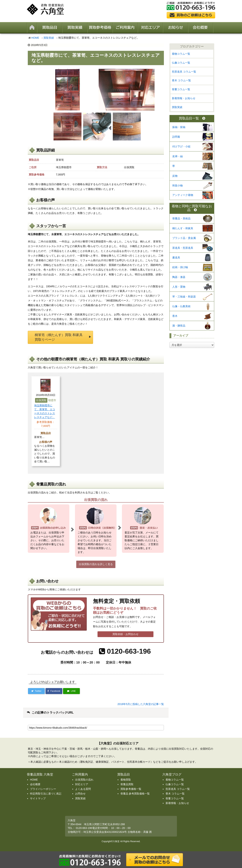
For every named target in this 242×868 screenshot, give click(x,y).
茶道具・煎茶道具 (183, 248)
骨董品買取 (127, 784)
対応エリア (82, 784)
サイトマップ (38, 798)
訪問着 (176, 137)
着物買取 (126, 780)
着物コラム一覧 (181, 54)
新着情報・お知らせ (184, 98)
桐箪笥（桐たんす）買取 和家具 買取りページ (59, 337)
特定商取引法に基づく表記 (46, 794)
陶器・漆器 (179, 277)
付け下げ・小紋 (181, 146)
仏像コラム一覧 (181, 63)
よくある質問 (83, 789)
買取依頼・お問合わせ (125, 634)
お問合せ (80, 794)
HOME (35, 38)
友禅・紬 (177, 156)
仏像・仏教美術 (181, 306)
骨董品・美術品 (181, 218)
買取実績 (49, 38)
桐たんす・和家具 (183, 228)
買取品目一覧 (192, 118)
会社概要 (35, 784)
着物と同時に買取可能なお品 (192, 208)
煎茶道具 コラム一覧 (184, 72)
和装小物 (177, 186)
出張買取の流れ (84, 780)
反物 (175, 176)
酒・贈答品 (179, 326)
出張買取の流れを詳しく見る (96, 564)
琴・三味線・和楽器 (184, 297)
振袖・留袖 (179, 127)
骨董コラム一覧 (181, 89)
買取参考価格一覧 (131, 789)
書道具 (176, 258)
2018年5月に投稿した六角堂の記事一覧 (141, 704)
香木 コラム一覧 (181, 80)
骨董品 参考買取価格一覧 (135, 794)
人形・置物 (179, 287)
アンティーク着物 (183, 195)
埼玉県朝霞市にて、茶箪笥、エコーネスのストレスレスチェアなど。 (45, 411)
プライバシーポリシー (43, 789)
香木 (175, 316)
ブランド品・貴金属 (184, 238)
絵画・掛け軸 (180, 267)
